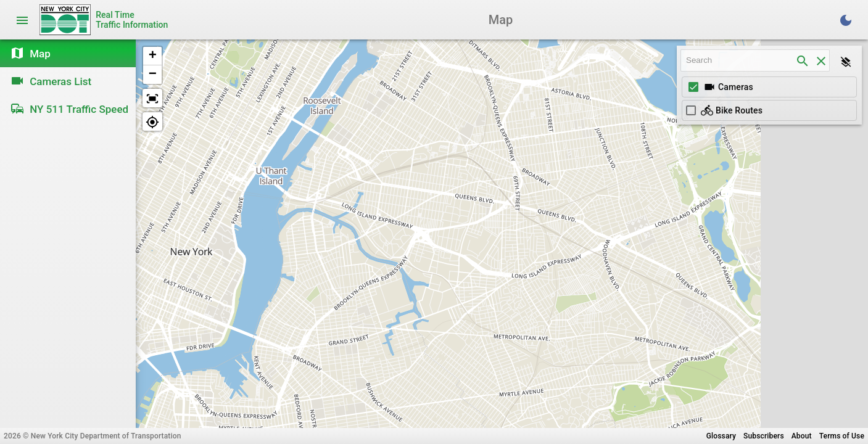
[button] (152, 56)
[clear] (821, 60)
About (802, 436)
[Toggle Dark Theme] (846, 20)
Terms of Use (842, 436)
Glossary (721, 436)
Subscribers (764, 436)
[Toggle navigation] (22, 20)
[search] (803, 60)
